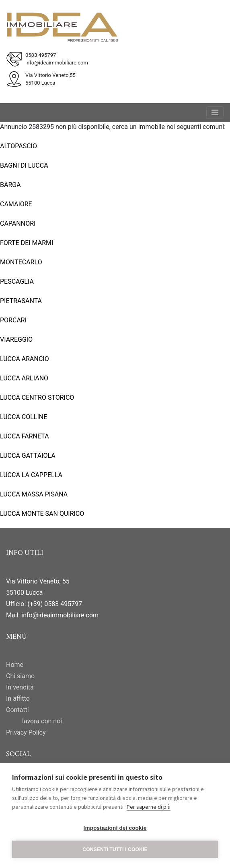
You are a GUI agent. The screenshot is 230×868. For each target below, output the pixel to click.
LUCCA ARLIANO (24, 378)
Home (15, 665)
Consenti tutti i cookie (115, 849)
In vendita (20, 687)
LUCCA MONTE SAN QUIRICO (42, 514)
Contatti (17, 710)
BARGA (10, 185)
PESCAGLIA (17, 281)
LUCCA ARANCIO (25, 359)
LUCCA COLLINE (24, 417)
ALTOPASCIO (18, 146)
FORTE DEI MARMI (27, 243)
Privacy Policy (26, 732)
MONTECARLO (21, 262)
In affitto (18, 699)
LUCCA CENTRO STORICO (37, 398)
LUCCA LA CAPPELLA (31, 475)
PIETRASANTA (21, 301)
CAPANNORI (18, 223)
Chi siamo (20, 676)
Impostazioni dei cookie (115, 828)
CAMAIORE (16, 204)
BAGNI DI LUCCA (24, 165)
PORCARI (13, 320)
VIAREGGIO (16, 340)
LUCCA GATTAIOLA (28, 456)
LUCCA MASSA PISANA (34, 494)
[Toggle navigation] (215, 113)
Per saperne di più (149, 807)
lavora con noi (42, 721)
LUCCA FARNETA (25, 436)
